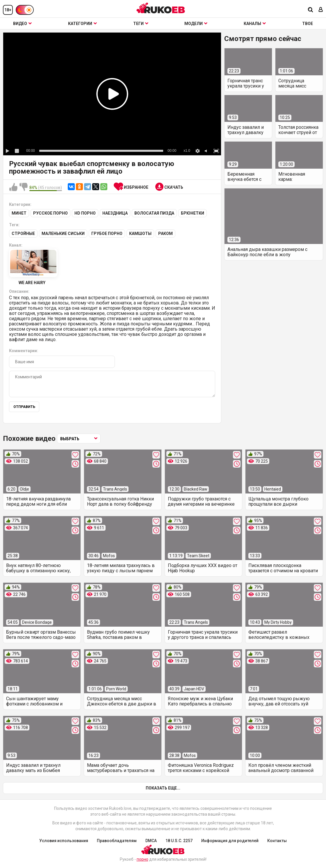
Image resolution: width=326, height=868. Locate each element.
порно (142, 859)
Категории (82, 24)
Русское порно (50, 213)
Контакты (277, 841)
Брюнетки (193, 213)
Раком (165, 234)
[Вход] (321, 10)
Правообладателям (117, 841)
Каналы (255, 24)
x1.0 (187, 151)
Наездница (115, 213)
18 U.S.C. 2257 (179, 841)
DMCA (151, 841)
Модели (196, 24)
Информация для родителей (230, 841)
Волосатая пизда (154, 213)
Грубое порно (107, 234)
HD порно (85, 213)
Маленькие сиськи (63, 234)
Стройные (23, 234)
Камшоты (140, 234)
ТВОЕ (308, 24)
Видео (22, 24)
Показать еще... (163, 788)
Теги (141, 24)
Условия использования (64, 841)
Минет (19, 213)
